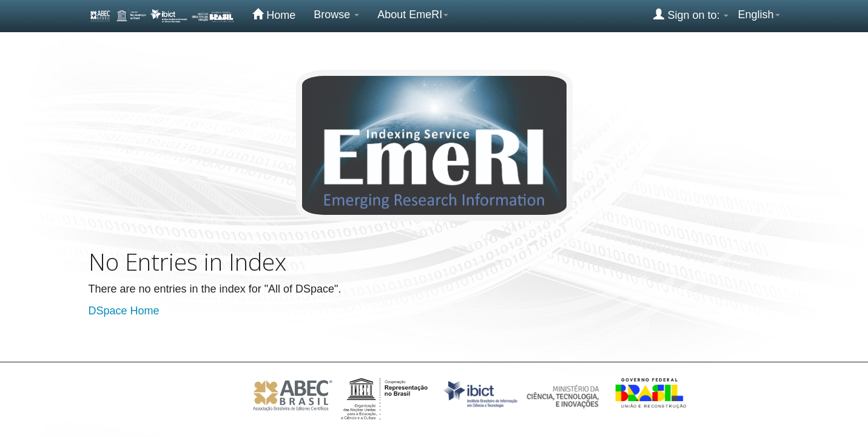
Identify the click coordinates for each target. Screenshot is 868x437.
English (759, 15)
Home (274, 15)
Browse (336, 15)
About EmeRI (413, 15)
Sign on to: (691, 15)
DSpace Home (124, 311)
